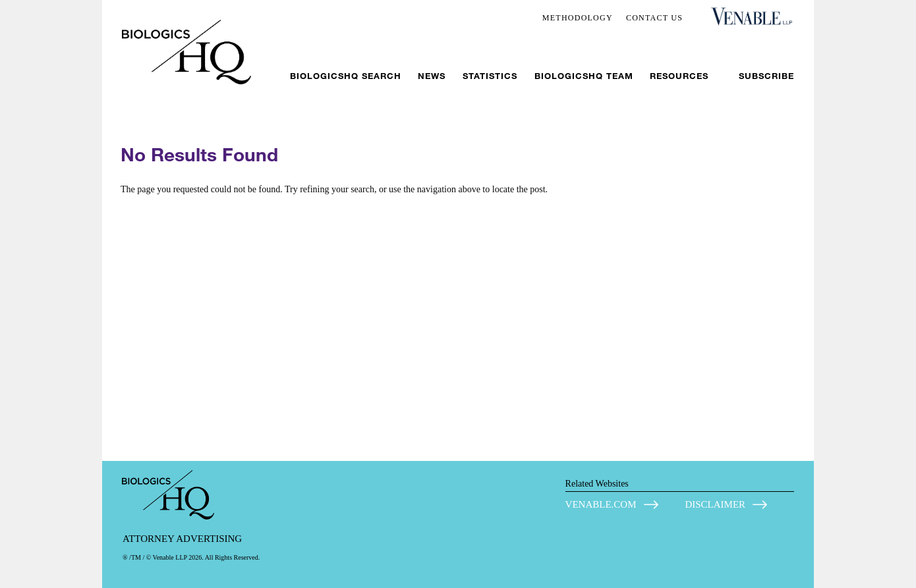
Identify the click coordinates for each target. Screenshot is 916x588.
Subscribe (766, 76)
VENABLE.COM (601, 504)
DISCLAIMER (715, 504)
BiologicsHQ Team (584, 76)
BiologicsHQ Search (346, 76)
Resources (679, 76)
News (432, 76)
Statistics (490, 76)
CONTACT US (654, 18)
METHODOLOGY (578, 18)
